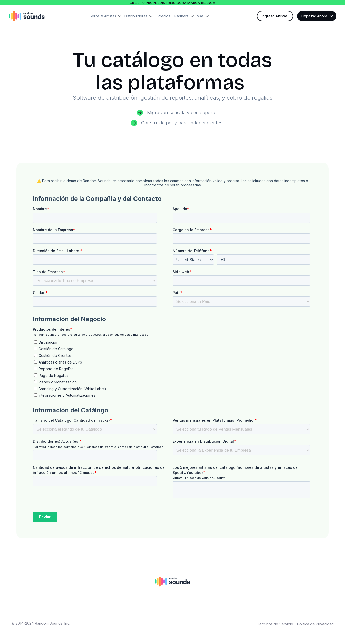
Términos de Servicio (275, 624)
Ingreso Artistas (275, 16)
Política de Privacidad (315, 624)
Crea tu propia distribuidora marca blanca (172, 3)
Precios (164, 16)
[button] (107, 16)
